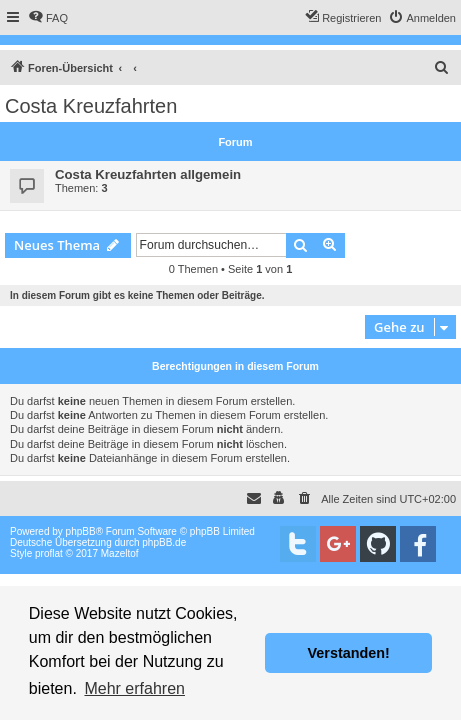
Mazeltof (120, 553)
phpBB (81, 531)
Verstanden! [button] (349, 653)
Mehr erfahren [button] (134, 688)
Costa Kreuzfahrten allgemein (148, 174)
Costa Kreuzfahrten (91, 106)
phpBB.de (164, 542)
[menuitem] (48, 18)
